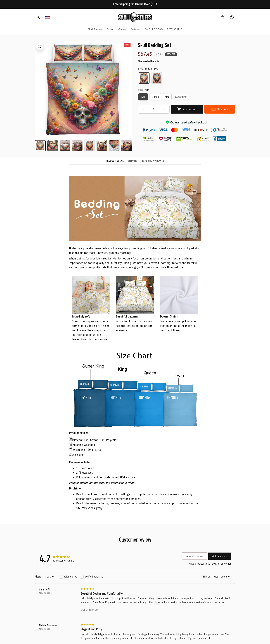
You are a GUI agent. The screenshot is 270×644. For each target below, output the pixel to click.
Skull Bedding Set (89, 610)
